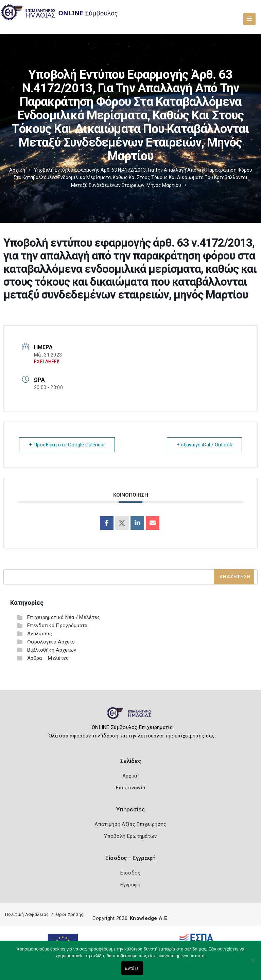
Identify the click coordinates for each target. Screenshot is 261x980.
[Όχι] (253, 964)
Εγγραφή (130, 885)
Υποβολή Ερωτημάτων (130, 836)
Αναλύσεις (40, 634)
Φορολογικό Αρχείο (51, 642)
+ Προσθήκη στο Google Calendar (67, 445)
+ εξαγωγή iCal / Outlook (204, 445)
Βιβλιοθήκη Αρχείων (52, 650)
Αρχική (17, 170)
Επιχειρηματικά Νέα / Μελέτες (64, 617)
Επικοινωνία (130, 788)
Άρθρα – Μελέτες (48, 658)
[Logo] (131, 716)
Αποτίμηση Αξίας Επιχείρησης (130, 824)
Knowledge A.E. (149, 918)
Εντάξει (132, 968)
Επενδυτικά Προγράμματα (57, 626)
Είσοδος (130, 873)
